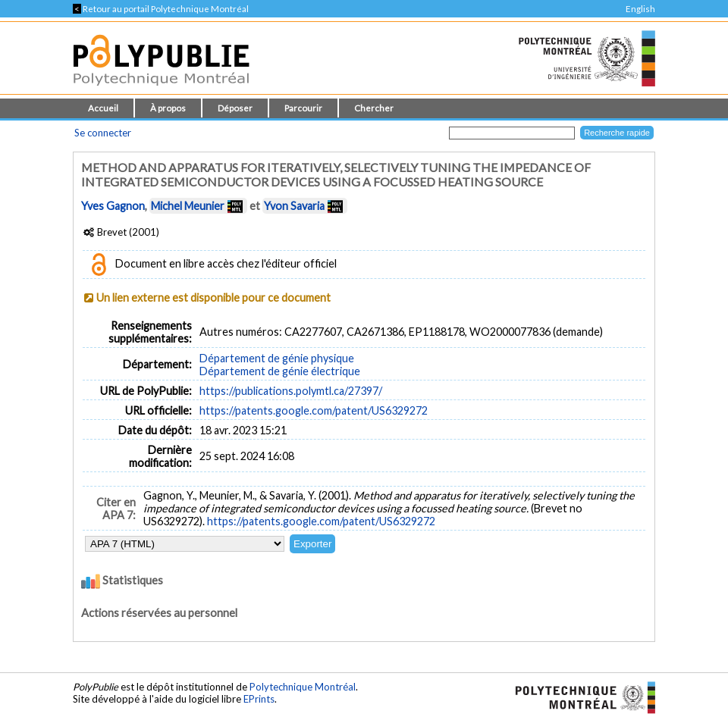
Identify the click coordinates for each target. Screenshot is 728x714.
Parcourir (303, 108)
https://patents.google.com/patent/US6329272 (314, 410)
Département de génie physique (277, 358)
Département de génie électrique (280, 371)
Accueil (103, 108)
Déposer (235, 108)
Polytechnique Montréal (303, 687)
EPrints (259, 699)
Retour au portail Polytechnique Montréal (161, 9)
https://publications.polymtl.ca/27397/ (291, 391)
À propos (168, 108)
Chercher (374, 108)
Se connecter (103, 133)
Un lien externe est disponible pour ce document (213, 297)
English (640, 9)
